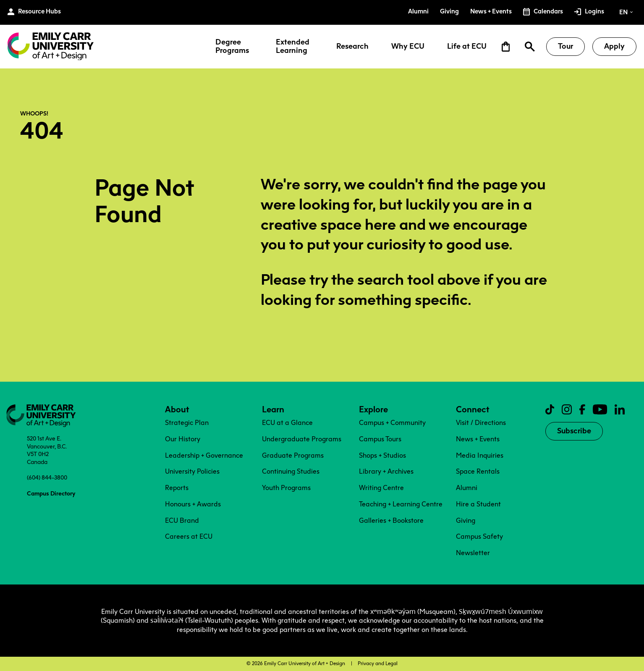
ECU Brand (182, 520)
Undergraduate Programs (302, 439)
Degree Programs (232, 47)
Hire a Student (478, 504)
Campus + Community (392, 423)
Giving (466, 520)
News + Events (478, 439)
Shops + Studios (382, 455)
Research (352, 47)
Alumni (467, 488)
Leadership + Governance (204, 455)
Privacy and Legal (378, 663)
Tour (565, 46)
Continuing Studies (291, 471)
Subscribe (574, 431)
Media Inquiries (480, 455)
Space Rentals (478, 471)
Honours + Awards (193, 504)
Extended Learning (293, 47)
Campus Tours (380, 439)
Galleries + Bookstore (391, 520)
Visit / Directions (481, 423)
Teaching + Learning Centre (401, 504)
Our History (183, 439)
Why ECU (408, 47)
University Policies (192, 471)
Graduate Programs (293, 455)
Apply (614, 46)
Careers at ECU (189, 536)
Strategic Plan (187, 423)
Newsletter (473, 553)
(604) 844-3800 (47, 477)
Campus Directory (51, 493)
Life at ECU (467, 47)
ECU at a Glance (287, 423)
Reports (177, 488)
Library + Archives (386, 471)
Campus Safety (479, 536)
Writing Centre (381, 488)
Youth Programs (286, 488)
